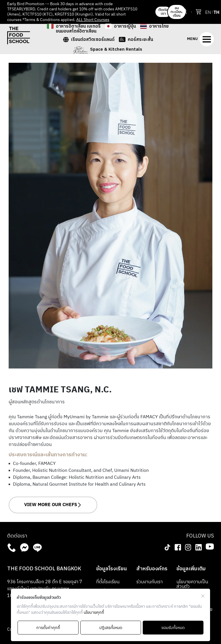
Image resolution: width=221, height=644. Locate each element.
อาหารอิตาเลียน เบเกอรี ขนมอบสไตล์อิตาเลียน (78, 29)
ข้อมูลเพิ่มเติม (191, 569)
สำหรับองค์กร (152, 569)
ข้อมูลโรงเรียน (112, 569)
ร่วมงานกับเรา (149, 582)
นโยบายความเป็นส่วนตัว (192, 584)
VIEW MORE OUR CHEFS (53, 505)
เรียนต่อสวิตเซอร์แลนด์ (93, 40)
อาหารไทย (159, 27)
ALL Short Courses (93, 20)
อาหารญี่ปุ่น (125, 27)
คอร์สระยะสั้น (140, 40)
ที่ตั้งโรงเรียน (108, 582)
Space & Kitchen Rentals (116, 50)
